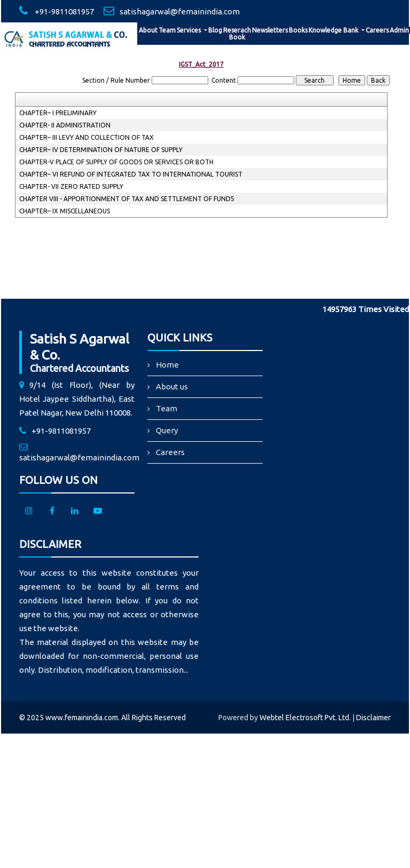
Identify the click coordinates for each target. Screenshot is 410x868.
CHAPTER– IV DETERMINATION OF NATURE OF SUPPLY (101, 150)
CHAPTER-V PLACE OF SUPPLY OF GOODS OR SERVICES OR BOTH (116, 162)
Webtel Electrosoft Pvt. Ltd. (305, 718)
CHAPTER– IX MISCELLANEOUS (65, 211)
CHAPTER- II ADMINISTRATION (65, 125)
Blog (215, 30)
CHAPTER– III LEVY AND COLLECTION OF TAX (86, 137)
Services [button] (190, 30)
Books (298, 30)
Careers (377, 30)
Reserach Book (237, 34)
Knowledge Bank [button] (334, 30)
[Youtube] (98, 512)
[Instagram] (29, 512)
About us (172, 387)
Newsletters (270, 30)
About (148, 30)
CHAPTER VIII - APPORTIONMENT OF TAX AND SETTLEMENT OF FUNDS (127, 199)
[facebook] (52, 512)
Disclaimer (373, 718)
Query (167, 430)
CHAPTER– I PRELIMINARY (58, 113)
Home (167, 365)
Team (167, 30)
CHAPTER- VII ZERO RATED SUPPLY (71, 186)
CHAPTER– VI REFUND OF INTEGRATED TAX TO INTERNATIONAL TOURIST (131, 174)
